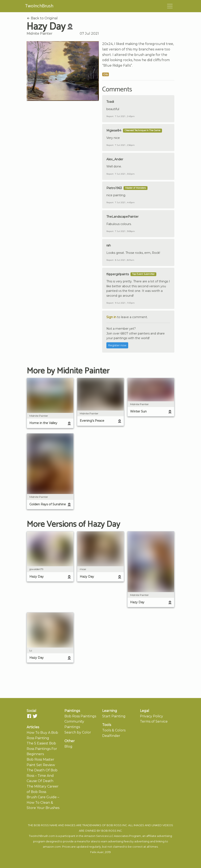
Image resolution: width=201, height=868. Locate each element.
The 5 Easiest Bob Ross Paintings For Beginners (42, 749)
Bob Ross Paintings (80, 716)
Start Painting (114, 716)
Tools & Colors (114, 730)
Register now (117, 345)
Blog (68, 746)
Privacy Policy (151, 716)
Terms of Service (154, 721)
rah (109, 245)
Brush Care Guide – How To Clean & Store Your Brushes (43, 802)
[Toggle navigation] (170, 6)
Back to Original (42, 18)
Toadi (110, 102)
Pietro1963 (114, 188)
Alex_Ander (115, 159)
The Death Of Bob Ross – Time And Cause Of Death (42, 776)
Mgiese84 (114, 130)
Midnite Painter (40, 34)
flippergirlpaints (118, 274)
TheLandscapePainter (122, 217)
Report (110, 116)
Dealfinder (111, 736)
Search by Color (78, 732)
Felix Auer (97, 852)
